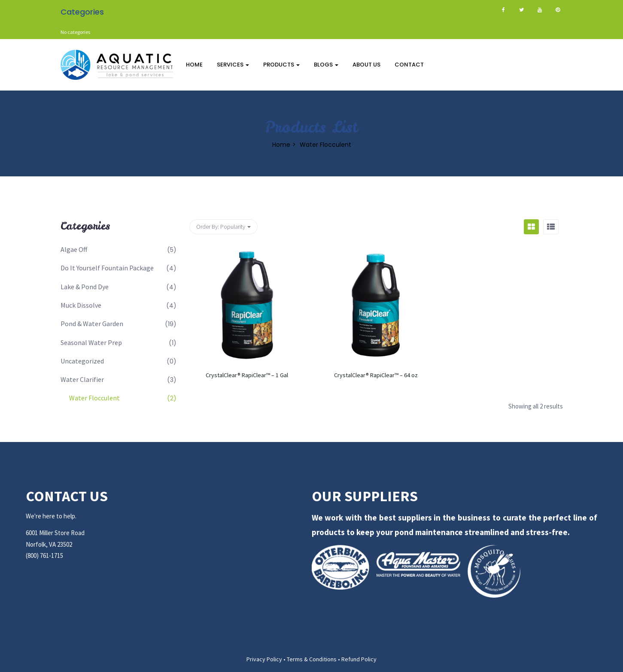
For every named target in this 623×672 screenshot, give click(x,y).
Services (233, 65)
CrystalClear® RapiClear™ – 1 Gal (247, 375)
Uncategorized (82, 361)
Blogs (326, 65)
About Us (366, 65)
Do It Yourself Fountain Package (107, 268)
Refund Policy (359, 659)
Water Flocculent (94, 398)
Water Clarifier (82, 379)
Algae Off (74, 249)
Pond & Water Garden (92, 324)
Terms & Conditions (312, 659)
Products (281, 65)
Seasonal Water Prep (91, 342)
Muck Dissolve (81, 305)
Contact (409, 65)
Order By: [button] (223, 227)
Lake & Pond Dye (85, 287)
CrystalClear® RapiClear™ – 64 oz (376, 375)
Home (194, 65)
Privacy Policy (264, 659)
